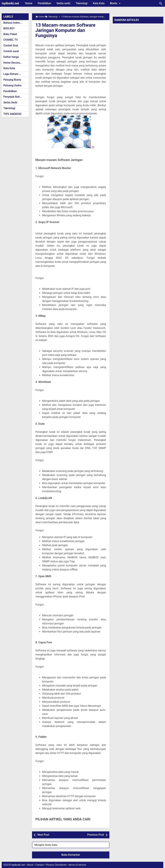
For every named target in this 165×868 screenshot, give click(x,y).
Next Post (43, 835)
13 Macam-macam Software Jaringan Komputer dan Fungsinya (65, 30)
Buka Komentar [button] (71, 855)
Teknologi (82, 3)
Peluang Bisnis (12, 80)
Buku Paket (10, 34)
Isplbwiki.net (10, 3)
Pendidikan (44, 3)
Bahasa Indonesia (14, 23)
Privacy (50, 865)
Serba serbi (63, 3)
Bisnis (116, 3)
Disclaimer (61, 865)
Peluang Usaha (12, 85)
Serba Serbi (10, 102)
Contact (40, 865)
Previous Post (96, 835)
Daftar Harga (11, 57)
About (30, 865)
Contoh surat (11, 51)
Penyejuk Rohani (13, 97)
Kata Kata (99, 3)
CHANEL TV (11, 40)
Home (29, 3)
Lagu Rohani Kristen (16, 74)
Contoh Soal (11, 45)
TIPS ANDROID (12, 114)
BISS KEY (9, 28)
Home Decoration (14, 63)
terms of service (77, 865)
